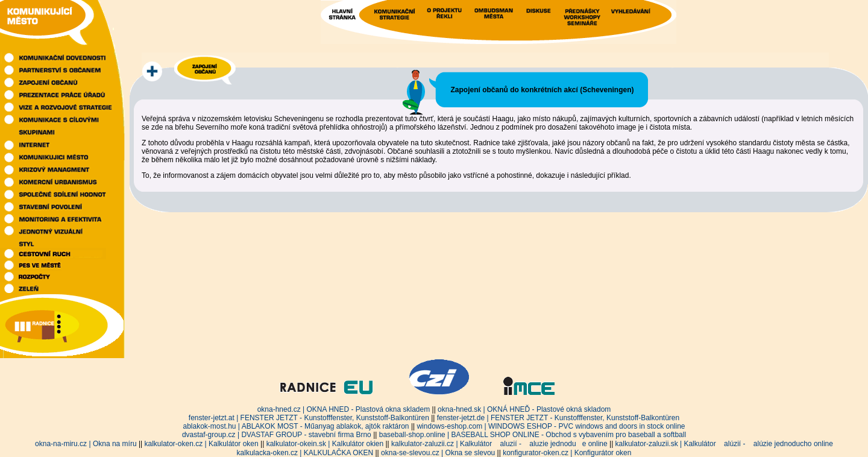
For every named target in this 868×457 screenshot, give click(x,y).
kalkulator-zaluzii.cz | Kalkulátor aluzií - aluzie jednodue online (499, 444)
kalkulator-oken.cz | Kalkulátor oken (202, 444)
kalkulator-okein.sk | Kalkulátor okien (325, 444)
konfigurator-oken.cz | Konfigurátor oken (567, 453)
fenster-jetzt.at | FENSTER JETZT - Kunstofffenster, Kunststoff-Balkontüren (309, 418)
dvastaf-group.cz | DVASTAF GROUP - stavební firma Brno (277, 435)
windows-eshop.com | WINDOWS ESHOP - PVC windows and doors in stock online (551, 426)
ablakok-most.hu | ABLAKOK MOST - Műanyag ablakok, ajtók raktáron (296, 426)
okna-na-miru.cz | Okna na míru (86, 444)
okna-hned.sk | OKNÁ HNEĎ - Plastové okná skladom (524, 409)
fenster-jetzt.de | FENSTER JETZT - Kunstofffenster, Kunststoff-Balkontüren (558, 418)
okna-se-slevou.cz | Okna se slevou (438, 453)
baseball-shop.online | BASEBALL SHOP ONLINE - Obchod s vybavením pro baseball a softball (533, 435)
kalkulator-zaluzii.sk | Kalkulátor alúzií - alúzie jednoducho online (724, 444)
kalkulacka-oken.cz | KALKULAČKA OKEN (305, 453)
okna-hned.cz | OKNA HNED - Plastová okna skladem (344, 409)
